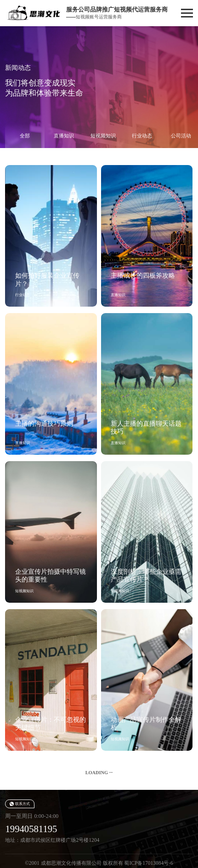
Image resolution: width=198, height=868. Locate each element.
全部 (25, 136)
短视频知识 (103, 136)
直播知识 (64, 136)
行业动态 (142, 136)
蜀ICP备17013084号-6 (148, 863)
